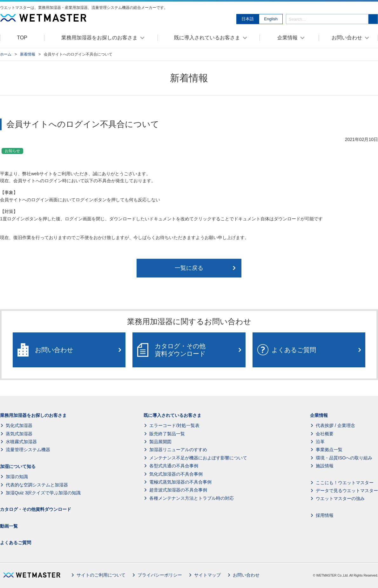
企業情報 (319, 415)
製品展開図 (160, 442)
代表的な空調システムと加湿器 (37, 485)
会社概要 (325, 434)
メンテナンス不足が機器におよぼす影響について (198, 458)
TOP (22, 38)
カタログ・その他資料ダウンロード (36, 510)
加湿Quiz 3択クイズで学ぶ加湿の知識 (43, 493)
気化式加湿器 (19, 425)
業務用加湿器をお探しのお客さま (33, 415)
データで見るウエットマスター (347, 491)
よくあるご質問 (16, 543)
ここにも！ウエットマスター (345, 483)
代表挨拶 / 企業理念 (335, 425)
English (271, 19)
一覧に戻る (189, 268)
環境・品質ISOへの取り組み (344, 458)
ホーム (6, 54)
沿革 (320, 442)
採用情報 (325, 515)
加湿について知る (18, 466)
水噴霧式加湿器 (21, 442)
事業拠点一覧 (329, 450)
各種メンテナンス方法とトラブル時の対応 (192, 498)
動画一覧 (9, 526)
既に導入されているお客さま (172, 415)
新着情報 (28, 54)
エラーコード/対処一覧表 (174, 425)
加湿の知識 (17, 477)
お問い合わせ (246, 575)
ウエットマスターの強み (340, 499)
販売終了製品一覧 (167, 434)
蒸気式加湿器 (19, 434)
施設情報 (325, 466)
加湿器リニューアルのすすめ (178, 450)
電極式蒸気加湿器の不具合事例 (180, 482)
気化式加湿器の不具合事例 (176, 474)
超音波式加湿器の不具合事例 (178, 490)
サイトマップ (207, 575)
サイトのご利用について (101, 575)
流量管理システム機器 (28, 450)
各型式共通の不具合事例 (174, 466)
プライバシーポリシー (160, 575)
